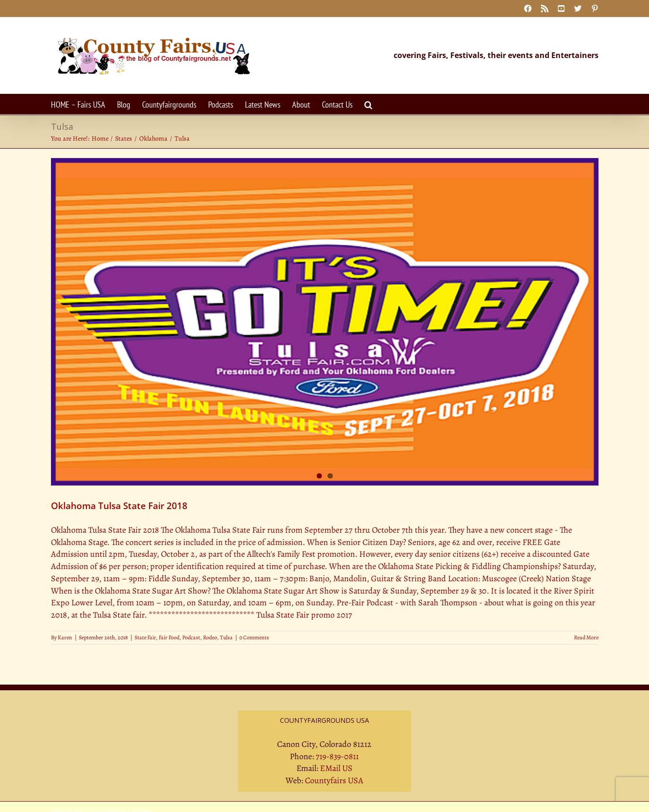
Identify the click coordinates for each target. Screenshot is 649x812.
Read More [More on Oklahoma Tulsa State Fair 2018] (586, 637)
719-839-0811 (337, 756)
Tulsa (226, 637)
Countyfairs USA (334, 780)
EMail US (336, 768)
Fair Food (169, 637)
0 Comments (254, 637)
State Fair (145, 637)
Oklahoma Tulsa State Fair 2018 (119, 506)
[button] (368, 104)
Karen (65, 637)
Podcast (191, 637)
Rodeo (210, 637)
